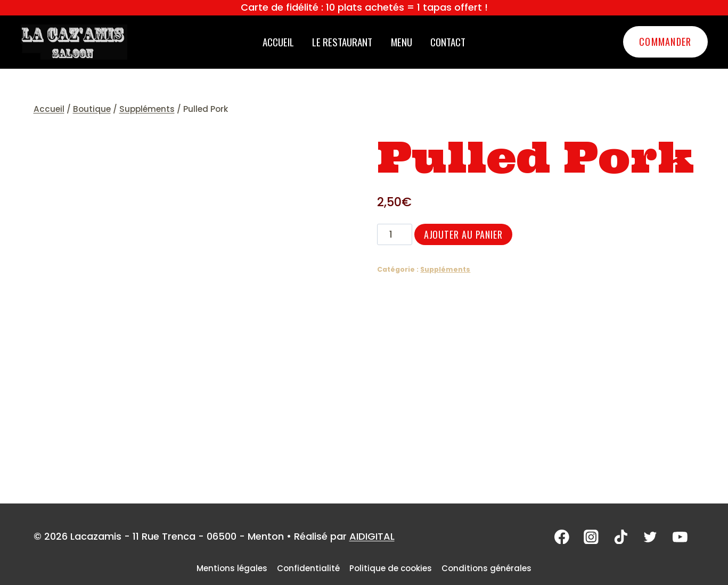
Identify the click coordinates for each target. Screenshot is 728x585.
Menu (402, 42)
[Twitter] (651, 537)
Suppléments (445, 269)
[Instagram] (594, 537)
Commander (665, 42)
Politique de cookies (391, 568)
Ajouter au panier (463, 234)
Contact (448, 42)
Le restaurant (342, 42)
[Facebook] (565, 537)
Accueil (278, 42)
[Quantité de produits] (394, 234)
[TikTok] (623, 537)
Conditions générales (486, 568)
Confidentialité (308, 568)
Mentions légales (232, 568)
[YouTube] (680, 537)
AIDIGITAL (372, 536)
